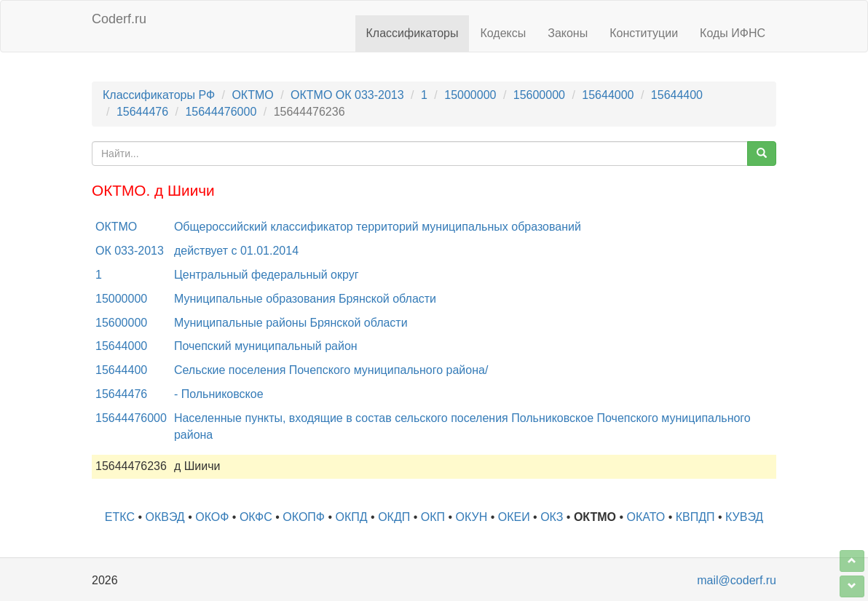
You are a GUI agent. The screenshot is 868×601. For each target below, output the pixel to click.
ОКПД (352, 517)
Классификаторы (413, 33)
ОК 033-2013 (130, 251)
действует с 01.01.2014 (236, 251)
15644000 (608, 95)
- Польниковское (219, 394)
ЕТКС (120, 517)
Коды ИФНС (733, 33)
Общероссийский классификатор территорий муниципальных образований (378, 227)
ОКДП (394, 517)
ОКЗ (552, 517)
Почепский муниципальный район (266, 346)
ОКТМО (252, 95)
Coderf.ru (119, 19)
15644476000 (221, 112)
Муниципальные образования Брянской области (305, 299)
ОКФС (256, 517)
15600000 (539, 95)
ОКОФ (212, 517)
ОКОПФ (304, 517)
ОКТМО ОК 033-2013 (347, 95)
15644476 (142, 112)
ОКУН (472, 517)
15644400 (677, 95)
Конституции (644, 33)
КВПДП (695, 517)
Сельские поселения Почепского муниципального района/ (331, 370)
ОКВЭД (165, 517)
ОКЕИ (514, 517)
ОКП (433, 517)
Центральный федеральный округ (267, 275)
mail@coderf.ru (737, 580)
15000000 (470, 95)
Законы (568, 33)
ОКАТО (646, 517)
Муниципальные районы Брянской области (291, 323)
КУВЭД (744, 517)
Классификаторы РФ (159, 95)
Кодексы (503, 33)
